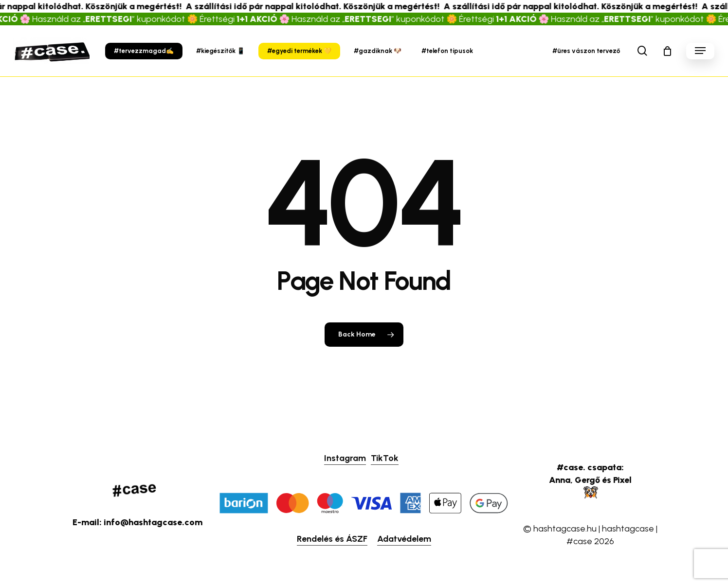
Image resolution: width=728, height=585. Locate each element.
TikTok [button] (385, 458)
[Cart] (667, 51)
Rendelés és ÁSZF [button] (332, 539)
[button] (700, 51)
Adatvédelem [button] (404, 539)
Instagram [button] (345, 458)
